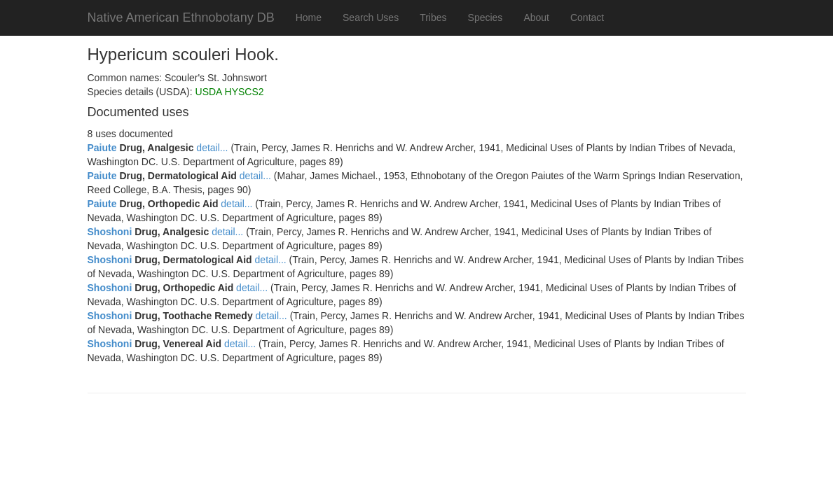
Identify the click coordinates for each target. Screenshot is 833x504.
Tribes (433, 17)
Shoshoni (110, 232)
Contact (587, 17)
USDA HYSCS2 (230, 92)
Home (309, 17)
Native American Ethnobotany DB (181, 17)
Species (486, 17)
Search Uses (371, 17)
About (536, 17)
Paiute (102, 148)
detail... (212, 148)
